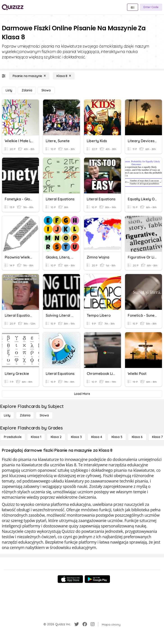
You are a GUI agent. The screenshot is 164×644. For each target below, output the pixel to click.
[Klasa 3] (76, 437)
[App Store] (70, 579)
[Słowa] (46, 90)
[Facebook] (85, 624)
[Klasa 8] (64, 76)
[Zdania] (27, 90)
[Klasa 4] (97, 437)
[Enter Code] (151, 7)
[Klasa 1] (36, 437)
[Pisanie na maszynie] (29, 76)
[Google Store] (97, 579)
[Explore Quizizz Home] (13, 7)
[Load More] (82, 394)
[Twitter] (77, 624)
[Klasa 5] (117, 437)
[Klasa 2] (56, 437)
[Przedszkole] (13, 437)
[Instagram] (93, 624)
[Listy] (9, 90)
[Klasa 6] (137, 437)
